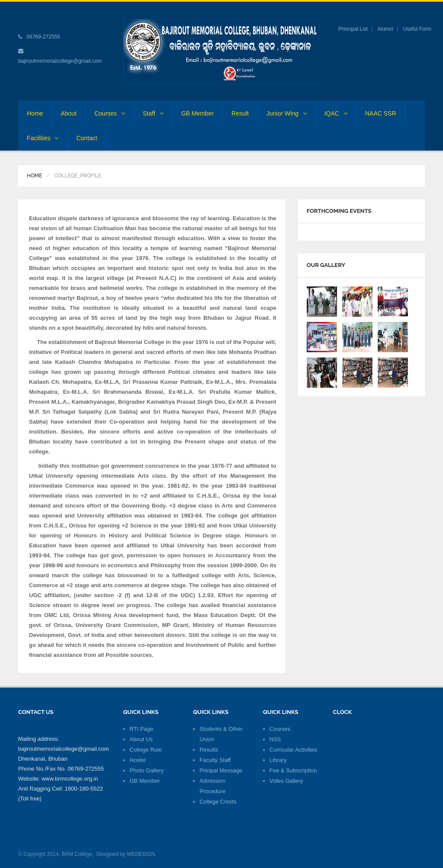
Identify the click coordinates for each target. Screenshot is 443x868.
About (69, 113)
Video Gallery (286, 781)
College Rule (146, 750)
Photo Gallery (147, 770)
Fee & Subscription (293, 770)
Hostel (138, 760)
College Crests (218, 802)
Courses (110, 113)
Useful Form (417, 29)
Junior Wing (287, 113)
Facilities (43, 138)
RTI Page (142, 729)
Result (240, 113)
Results (209, 750)
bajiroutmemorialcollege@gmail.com (60, 61)
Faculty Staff (215, 760)
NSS (275, 739)
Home (35, 113)
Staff (153, 113)
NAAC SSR (381, 113)
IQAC (336, 113)
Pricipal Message (221, 770)
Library (278, 760)
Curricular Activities (294, 750)
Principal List (353, 29)
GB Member (197, 113)
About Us (141, 739)
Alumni (386, 29)
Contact (87, 138)
